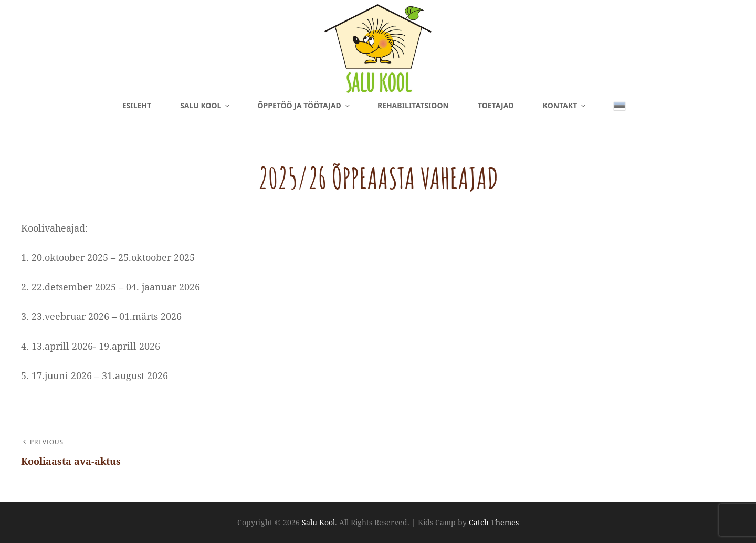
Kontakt (565, 105)
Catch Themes (494, 522)
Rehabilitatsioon (413, 105)
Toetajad (496, 105)
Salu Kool (206, 105)
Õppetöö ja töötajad (304, 105)
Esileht (137, 105)
